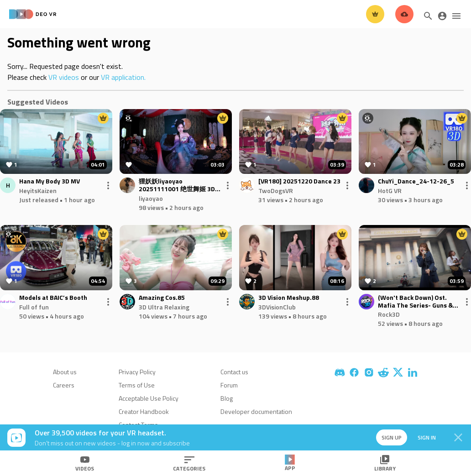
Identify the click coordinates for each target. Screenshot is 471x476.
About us (65, 372)
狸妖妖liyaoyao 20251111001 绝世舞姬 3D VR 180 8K (177, 185)
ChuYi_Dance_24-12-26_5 (416, 181)
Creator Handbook (144, 411)
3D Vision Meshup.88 (289, 298)
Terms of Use (137, 385)
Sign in (425, 437)
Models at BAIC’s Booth (53, 298)
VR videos (64, 77)
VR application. (123, 77)
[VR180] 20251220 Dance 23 (299, 181)
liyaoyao (151, 198)
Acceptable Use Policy (149, 398)
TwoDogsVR (276, 191)
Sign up (390, 437)
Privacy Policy (137, 372)
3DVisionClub (277, 307)
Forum (229, 385)
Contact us (234, 372)
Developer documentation (256, 411)
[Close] (458, 438)
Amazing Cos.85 (162, 298)
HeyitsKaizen (38, 191)
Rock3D (389, 314)
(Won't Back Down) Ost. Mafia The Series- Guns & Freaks (415, 302)
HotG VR (390, 191)
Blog (227, 398)
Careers (64, 385)
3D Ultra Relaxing (164, 307)
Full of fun (34, 307)
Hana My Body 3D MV (50, 181)
